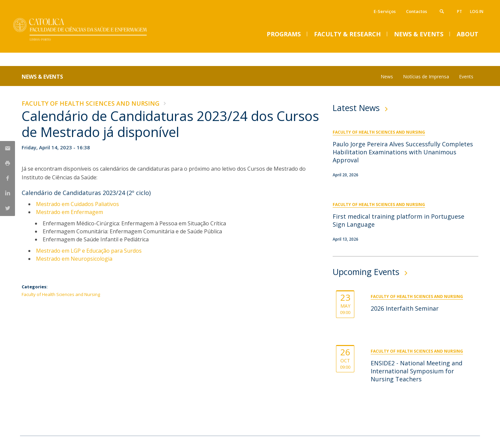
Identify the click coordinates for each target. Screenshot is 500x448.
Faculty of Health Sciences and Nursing (90, 103)
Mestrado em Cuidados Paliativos (77, 204)
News (387, 76)
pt (459, 11)
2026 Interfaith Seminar (405, 308)
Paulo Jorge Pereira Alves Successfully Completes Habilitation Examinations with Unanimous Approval (403, 152)
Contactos (416, 11)
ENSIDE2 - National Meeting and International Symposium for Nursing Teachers (416, 371)
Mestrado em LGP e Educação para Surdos (89, 251)
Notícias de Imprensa (426, 76)
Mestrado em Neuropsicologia (74, 259)
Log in (477, 11)
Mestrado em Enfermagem (69, 212)
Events (466, 76)
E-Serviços (385, 11)
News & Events (42, 77)
